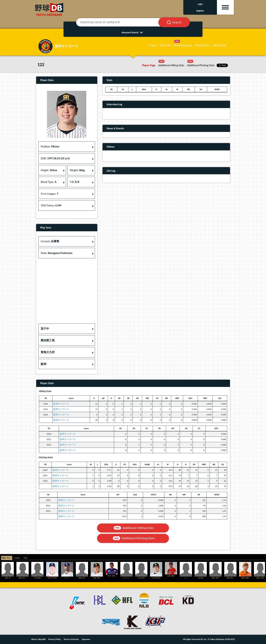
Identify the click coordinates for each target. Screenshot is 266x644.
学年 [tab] (8, 558)
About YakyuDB (38, 639)
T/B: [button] (74, 182)
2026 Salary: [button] (51, 205)
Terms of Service (71, 639)
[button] (67, 329)
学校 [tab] (25, 558)
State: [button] (57, 253)
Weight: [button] (77, 170)
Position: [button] (50, 146)
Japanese (86, 639)
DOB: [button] (55, 158)
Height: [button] (49, 170)
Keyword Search (133, 32)
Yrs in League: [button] (49, 194)
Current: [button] (50, 241)
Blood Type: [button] (49, 182)
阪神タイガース (61, 404)
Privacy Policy (55, 639)
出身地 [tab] (17, 558)
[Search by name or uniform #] (122, 22)
